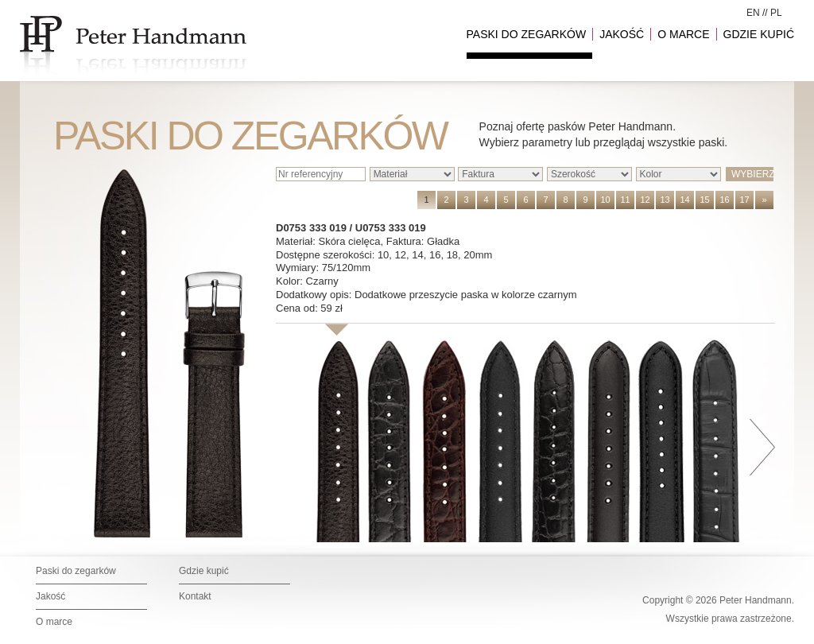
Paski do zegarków (76, 571)
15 (704, 200)
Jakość (50, 596)
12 (645, 200)
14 (684, 200)
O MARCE (683, 34)
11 (625, 200)
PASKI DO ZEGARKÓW (527, 34)
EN (753, 13)
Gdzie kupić (204, 571)
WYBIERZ (752, 174)
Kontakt (195, 596)
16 (724, 200)
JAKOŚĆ (622, 34)
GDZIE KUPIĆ (759, 34)
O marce (54, 622)
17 (744, 200)
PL (776, 13)
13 (665, 200)
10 (605, 200)
